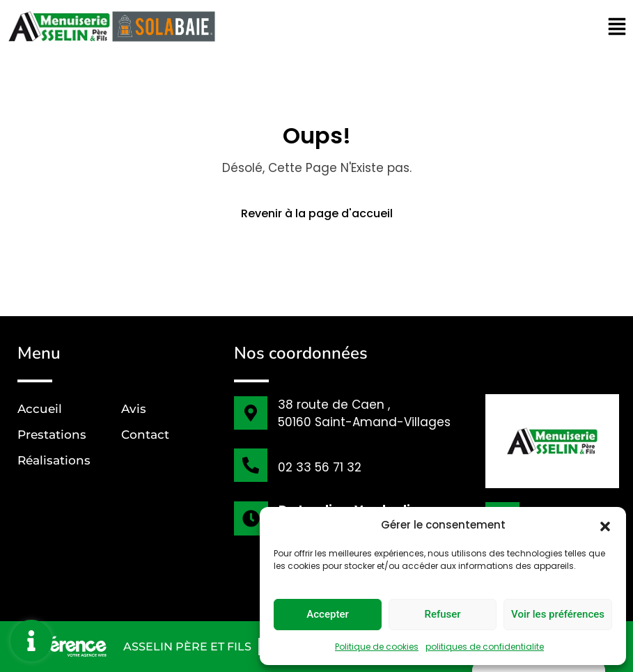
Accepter (327, 614)
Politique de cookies (377, 647)
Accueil (40, 409)
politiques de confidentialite (485, 647)
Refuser (442, 614)
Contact (145, 435)
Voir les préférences (558, 614)
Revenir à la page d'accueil (317, 213)
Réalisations (54, 460)
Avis (134, 409)
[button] (605, 525)
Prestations (52, 435)
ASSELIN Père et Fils (187, 647)
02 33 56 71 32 (320, 467)
